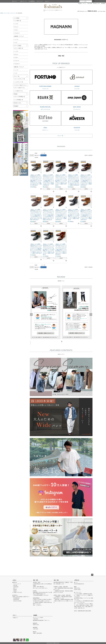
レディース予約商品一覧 (20, 97)
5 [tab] (31, 344)
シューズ (16, 39)
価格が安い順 (37, 155)
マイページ (40, 1)
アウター (16, 30)
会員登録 (80, 4)
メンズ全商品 (16, 18)
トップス (16, 24)
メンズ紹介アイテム (19, 91)
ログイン (85, 4)
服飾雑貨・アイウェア (19, 36)
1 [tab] (31, 341)
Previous (31, 315)
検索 (93, 1)
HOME (2, 13)
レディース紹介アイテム (20, 88)
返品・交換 (56, 580)
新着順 (36, 153)
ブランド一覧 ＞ (61, 136)
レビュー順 (43, 153)
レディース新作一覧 (19, 48)
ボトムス (16, 27)
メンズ (14, 1)
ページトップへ (92, 575)
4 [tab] (62, 343)
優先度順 (36, 157)
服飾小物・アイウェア (19, 67)
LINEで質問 (90, 4)
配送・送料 (36, 580)
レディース (24, 1)
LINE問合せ (32, 1)
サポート (15, 615)
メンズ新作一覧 (18, 21)
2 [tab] (62, 341)
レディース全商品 (17, 46)
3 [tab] (31, 343)
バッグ (16, 42)
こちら (39, 588)
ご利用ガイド (15, 618)
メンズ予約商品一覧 (19, 100)
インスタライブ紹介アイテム (20, 85)
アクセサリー (17, 33)
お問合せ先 (77, 580)
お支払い (15, 580)
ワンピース (17, 61)
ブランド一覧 (6, 13)
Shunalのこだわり (97, 4)
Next (91, 315)
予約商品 (15, 94)
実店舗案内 (103, 4)
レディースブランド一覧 (20, 79)
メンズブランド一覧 (13, 13)
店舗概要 (35, 615)
